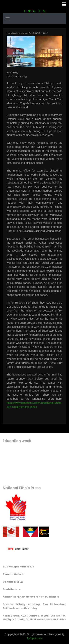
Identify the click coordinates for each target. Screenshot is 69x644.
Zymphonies (34, 638)
